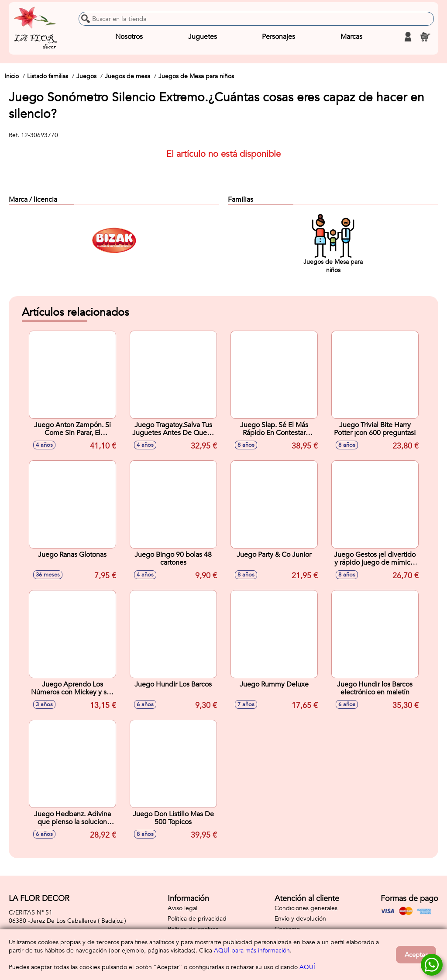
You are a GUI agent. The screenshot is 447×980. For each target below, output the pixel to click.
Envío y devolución (300, 919)
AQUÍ (307, 967)
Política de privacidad (197, 919)
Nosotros (129, 37)
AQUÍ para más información (252, 951)
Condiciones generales (306, 908)
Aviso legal (182, 908)
